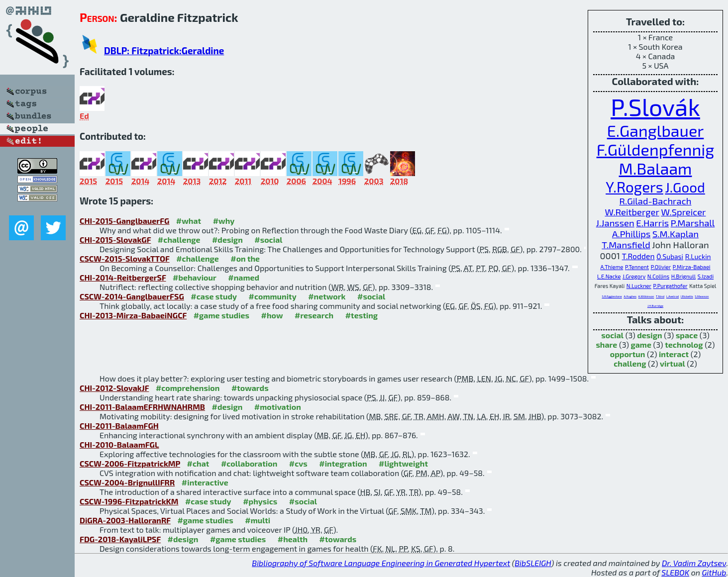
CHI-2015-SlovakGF (115, 240)
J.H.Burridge (655, 306)
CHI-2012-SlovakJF (114, 388)
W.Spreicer (683, 212)
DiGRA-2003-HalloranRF (125, 520)
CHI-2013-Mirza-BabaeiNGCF (133, 315)
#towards (250, 388)
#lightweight (403, 463)
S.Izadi (706, 276)
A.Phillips (631, 234)
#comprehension (188, 388)
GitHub (714, 572)
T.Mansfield (626, 245)
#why (224, 221)
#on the (245, 258)
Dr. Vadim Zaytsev (694, 563)
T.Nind (660, 296)
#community (273, 296)
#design (227, 240)
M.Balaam (656, 168)
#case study (214, 296)
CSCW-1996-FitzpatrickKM (129, 501)
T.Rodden (638, 256)
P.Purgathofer (671, 286)
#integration (343, 463)
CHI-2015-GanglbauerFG (124, 221)
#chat (198, 463)
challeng (630, 363)
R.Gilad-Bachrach (656, 201)
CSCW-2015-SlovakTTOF (125, 258)
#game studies (221, 315)
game (641, 344)
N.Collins (658, 276)
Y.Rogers (634, 187)
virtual (673, 363)
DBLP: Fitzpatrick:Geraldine (164, 50)
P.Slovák (655, 106)
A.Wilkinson (646, 296)
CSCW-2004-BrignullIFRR (127, 482)
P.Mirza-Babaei (692, 267)
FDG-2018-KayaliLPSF (120, 539)
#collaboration (249, 463)
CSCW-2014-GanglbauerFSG (132, 296)
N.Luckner (639, 286)
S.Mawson (702, 296)
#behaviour (195, 277)
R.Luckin (698, 256)
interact (674, 354)
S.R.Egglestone (612, 296)
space (687, 335)
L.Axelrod (673, 296)
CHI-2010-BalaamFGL (119, 444)
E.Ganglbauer (656, 130)
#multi (258, 520)
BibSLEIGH (533, 563)
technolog (684, 344)
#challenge (179, 240)
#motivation (278, 407)
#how (272, 315)
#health (293, 539)
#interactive (205, 482)
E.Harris (652, 223)
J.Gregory (634, 276)
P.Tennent (637, 267)
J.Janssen (615, 223)
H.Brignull (683, 276)
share (606, 344)
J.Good (685, 187)
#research (314, 315)
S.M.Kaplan (676, 234)
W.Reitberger (632, 212)
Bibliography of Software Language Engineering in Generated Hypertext (381, 563)
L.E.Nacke (609, 276)
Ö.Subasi (670, 256)
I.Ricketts (687, 296)
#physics (260, 501)
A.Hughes (630, 296)
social (612, 335)
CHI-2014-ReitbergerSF (123, 277)
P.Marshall (693, 223)
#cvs (298, 463)
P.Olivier (661, 267)
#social (268, 240)
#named (244, 277)
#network (327, 296)
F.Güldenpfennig (656, 149)
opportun (628, 354)
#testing (362, 315)
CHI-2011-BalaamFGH (119, 426)
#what (189, 221)
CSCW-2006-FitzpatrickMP (130, 463)
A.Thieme (612, 267)
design (649, 335)
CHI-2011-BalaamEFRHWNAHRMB (142, 407)
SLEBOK (675, 572)
